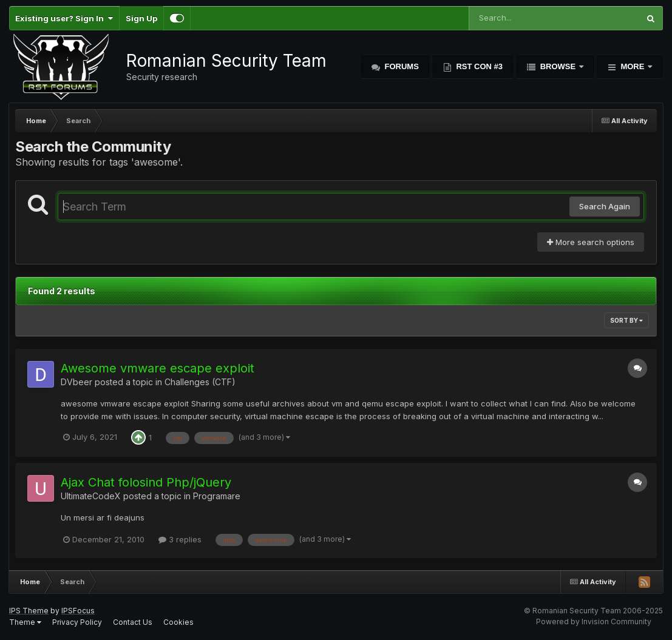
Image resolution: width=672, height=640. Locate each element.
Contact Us (133, 622)
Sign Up (141, 18)
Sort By (626, 320)
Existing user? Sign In (64, 18)
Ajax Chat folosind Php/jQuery (146, 482)
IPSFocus (78, 611)
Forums (401, 66)
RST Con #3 (478, 66)
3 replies (180, 539)
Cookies (178, 622)
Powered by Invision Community (594, 621)
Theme (25, 622)
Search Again (605, 206)
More (633, 66)
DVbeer (76, 382)
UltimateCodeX (91, 496)
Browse (558, 66)
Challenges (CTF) (200, 382)
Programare (217, 496)
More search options (591, 242)
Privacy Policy (77, 622)
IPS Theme (29, 611)
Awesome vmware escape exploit (158, 368)
